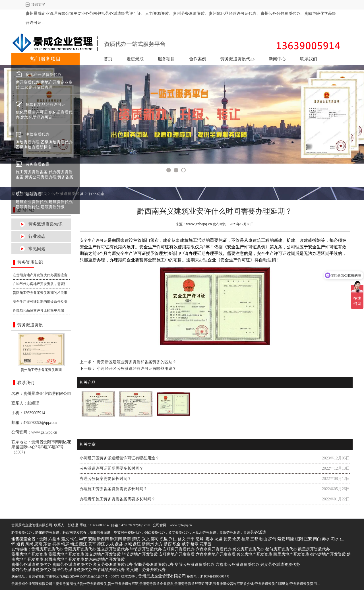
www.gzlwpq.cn (44, 432)
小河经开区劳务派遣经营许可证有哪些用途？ (136, 369)
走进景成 (135, 59)
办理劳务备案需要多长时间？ (106, 479)
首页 (108, 59)
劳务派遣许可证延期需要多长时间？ (111, 468)
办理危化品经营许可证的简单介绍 (38, 310)
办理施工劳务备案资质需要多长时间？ (113, 489)
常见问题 (37, 249)
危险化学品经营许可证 (45, 105)
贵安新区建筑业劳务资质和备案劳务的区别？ (136, 362)
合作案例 (198, 59)
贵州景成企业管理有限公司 (47, 394)
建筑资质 (34, 194)
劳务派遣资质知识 (45, 224)
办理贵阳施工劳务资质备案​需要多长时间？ (117, 499)
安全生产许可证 (94, 241)
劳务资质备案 (38, 164)
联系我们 (309, 59)
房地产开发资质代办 (44, 75)
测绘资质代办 (38, 134)
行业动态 (37, 236)
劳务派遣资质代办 (237, 59)
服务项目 (166, 59)
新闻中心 (277, 59)
